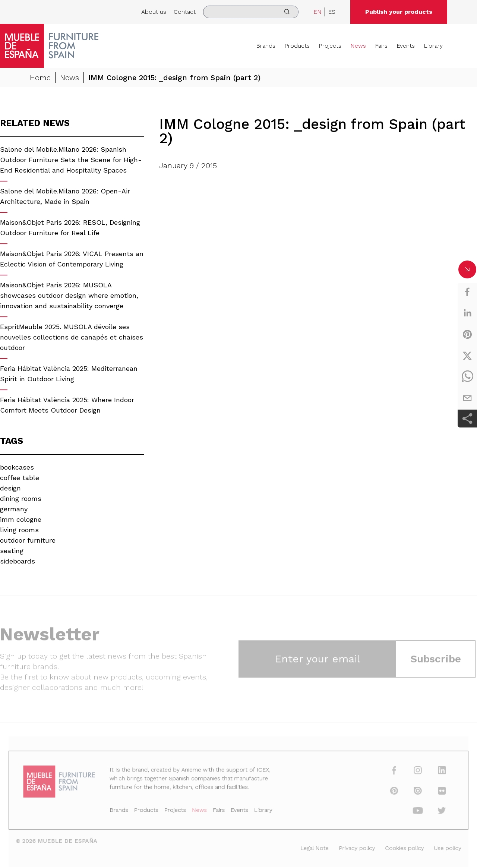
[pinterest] (467, 334)
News (358, 46)
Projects (330, 46)
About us (154, 12)
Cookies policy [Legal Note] (397, 847)
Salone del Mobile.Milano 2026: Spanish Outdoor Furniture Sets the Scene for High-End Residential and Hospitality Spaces (71, 160)
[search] (251, 12)
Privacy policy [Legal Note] (352, 847)
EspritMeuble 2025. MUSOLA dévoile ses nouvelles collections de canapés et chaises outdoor (72, 337)
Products (297, 46)
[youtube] (410, 811)
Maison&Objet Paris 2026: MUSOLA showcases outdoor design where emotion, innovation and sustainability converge (69, 295)
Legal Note (311, 847)
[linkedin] (467, 313)
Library (433, 46)
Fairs (381, 46)
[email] (467, 398)
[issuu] (410, 792)
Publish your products (399, 12)
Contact (185, 12)
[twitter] (467, 356)
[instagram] (410, 773)
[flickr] (432, 792)
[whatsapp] (467, 377)
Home (40, 78)
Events (406, 46)
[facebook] (467, 292)
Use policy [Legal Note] (438, 847)
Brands (266, 46)
